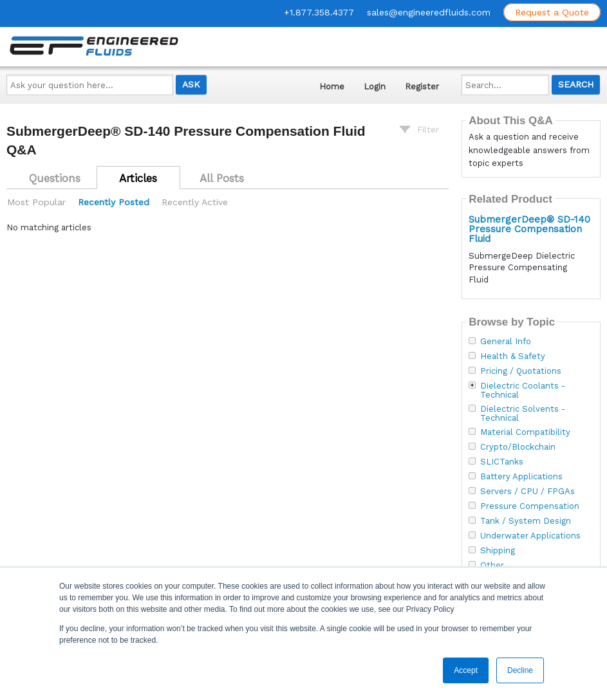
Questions (55, 178)
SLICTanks (502, 462)
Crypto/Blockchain (518, 447)
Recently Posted (114, 202)
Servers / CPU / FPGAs (528, 492)
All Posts (222, 178)
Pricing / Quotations (521, 371)
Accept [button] (466, 670)
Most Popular (36, 202)
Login (375, 87)
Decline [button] (520, 670)
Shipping (498, 551)
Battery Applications (521, 477)
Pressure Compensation (530, 506)
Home (332, 87)
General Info (506, 342)
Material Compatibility (525, 432)
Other (492, 566)
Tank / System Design (526, 521)
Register (422, 87)
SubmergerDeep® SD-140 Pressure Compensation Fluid (529, 229)
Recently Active (195, 202)
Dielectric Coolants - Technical (523, 391)
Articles (138, 178)
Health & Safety (513, 356)
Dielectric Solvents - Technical (523, 414)
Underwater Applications (530, 536)
